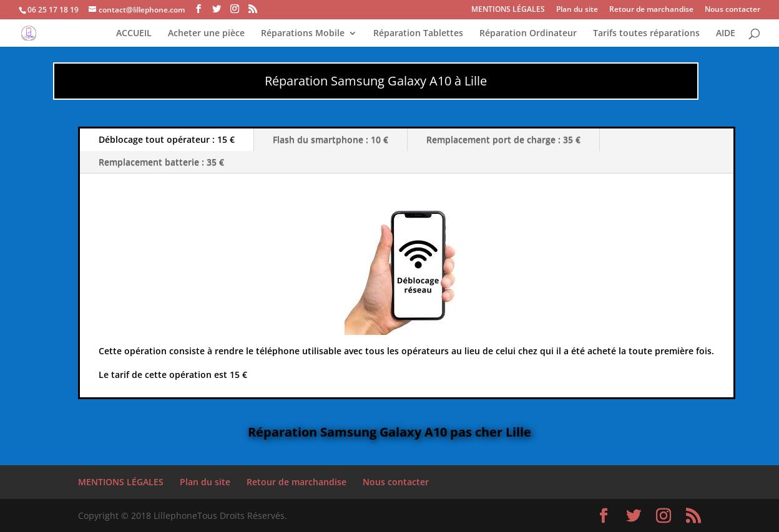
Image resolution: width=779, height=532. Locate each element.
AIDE (726, 34)
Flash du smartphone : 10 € (331, 139)
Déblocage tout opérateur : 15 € (167, 139)
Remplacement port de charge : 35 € (503, 139)
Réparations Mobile (303, 34)
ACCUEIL (134, 34)
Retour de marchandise (651, 10)
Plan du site (577, 10)
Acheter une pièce (206, 34)
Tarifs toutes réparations (646, 34)
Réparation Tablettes (418, 34)
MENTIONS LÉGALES (508, 10)
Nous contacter (732, 10)
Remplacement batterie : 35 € (161, 162)
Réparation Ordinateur (528, 34)
